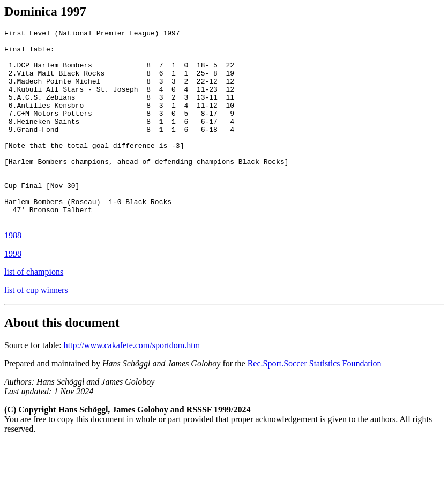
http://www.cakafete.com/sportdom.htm (132, 384)
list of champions (34, 310)
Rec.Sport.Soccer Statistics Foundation (315, 402)
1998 (13, 292)
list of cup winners (36, 329)
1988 (13, 274)
